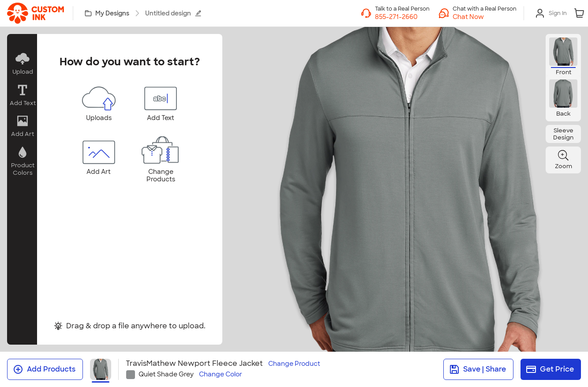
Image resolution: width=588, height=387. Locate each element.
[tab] (290, 263)
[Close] (480, 76)
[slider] (368, 180)
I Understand (294, 302)
